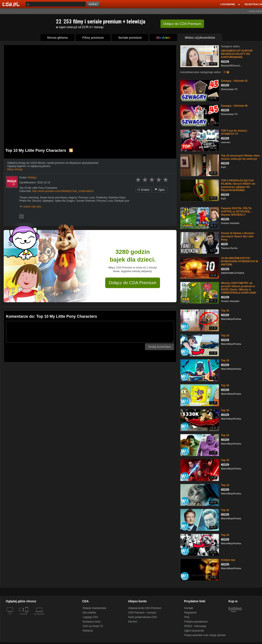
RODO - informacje (195, 626)
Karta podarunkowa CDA (142, 617)
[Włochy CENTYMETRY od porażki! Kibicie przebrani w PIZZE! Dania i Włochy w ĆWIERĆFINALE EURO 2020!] (199, 292)
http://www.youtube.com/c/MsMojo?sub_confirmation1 (63, 191)
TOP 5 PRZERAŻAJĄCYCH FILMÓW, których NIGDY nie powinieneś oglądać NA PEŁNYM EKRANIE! (238, 185)
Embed (143, 190)
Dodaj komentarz (160, 347)
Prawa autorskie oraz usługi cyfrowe (205, 635)
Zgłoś (160, 190)
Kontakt (189, 608)
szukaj (94, 4)
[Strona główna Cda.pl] (12, 4)
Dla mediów (89, 613)
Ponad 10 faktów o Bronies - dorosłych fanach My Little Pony (238, 236)
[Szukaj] (56, 4)
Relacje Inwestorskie (94, 608)
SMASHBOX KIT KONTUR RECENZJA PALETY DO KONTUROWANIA (237, 54)
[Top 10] (199, 320)
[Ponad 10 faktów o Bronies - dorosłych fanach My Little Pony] (199, 243)
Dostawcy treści (92, 622)
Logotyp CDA (90, 617)
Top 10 (225, 311)
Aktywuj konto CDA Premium (145, 608)
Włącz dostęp (15, 169)
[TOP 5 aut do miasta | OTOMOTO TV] (199, 140)
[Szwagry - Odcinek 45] (199, 115)
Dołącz (182, 24)
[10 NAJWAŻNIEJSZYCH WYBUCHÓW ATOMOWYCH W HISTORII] (199, 268)
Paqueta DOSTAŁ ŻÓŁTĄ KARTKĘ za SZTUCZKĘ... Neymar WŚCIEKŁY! (236, 212)
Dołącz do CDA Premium (133, 283)
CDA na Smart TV (93, 626)
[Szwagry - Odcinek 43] (199, 90)
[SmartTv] (27, 616)
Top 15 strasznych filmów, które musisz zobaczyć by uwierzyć (240, 157)
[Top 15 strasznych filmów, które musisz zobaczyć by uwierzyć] (199, 165)
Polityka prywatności (196, 622)
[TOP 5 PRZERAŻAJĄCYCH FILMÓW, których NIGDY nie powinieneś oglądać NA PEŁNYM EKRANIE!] (199, 190)
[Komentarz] (90, 332)
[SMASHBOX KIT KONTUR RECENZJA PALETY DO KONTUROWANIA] (199, 56)
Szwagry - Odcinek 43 (234, 81)
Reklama (88, 631)
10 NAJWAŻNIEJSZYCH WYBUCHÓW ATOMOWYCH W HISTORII (239, 261)
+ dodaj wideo (255, 11)
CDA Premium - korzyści (142, 613)
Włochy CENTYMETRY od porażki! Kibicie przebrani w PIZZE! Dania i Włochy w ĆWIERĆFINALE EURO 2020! (239, 288)
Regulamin (190, 613)
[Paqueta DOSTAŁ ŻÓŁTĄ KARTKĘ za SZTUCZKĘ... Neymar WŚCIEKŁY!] (199, 218)
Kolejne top (228, 560)
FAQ (187, 617)
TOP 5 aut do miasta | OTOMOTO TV (234, 132)
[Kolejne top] (199, 569)
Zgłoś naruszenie (194, 631)
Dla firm (133, 622)
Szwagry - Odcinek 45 (234, 106)
